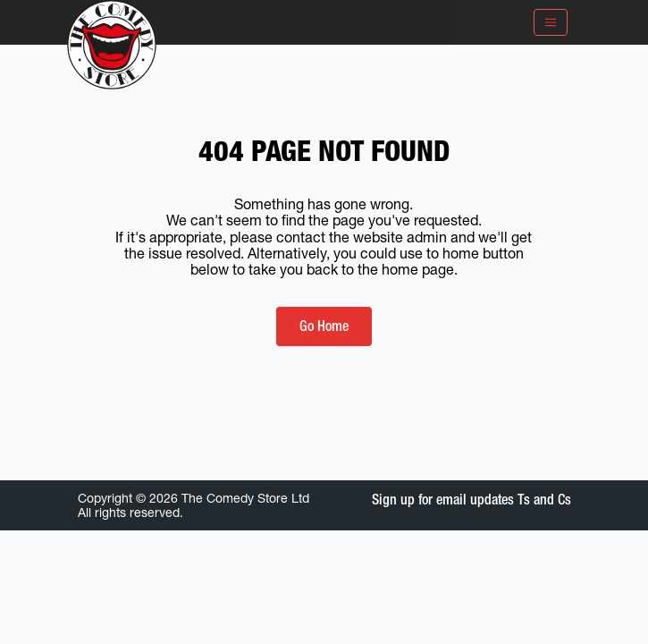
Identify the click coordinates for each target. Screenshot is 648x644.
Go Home (324, 326)
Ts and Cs (544, 500)
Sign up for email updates (443, 500)
